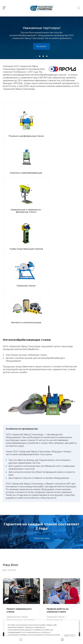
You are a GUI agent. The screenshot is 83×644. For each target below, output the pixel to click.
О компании (35, 596)
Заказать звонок (42, 577)
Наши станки (10, 596)
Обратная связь (42, 374)
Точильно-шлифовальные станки (16, 125)
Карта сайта (73, 596)
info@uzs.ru (44, 584)
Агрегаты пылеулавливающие (41, 124)
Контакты (60, 594)
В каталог (42, 46)
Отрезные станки (41, 154)
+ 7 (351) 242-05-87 (19, 570)
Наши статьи (48, 596)
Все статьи (9, 406)
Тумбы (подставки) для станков (16, 156)
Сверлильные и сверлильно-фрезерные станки (67, 126)
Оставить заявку (41, 556)
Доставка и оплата (23, 596)
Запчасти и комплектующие (67, 155)
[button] (36, 56)
